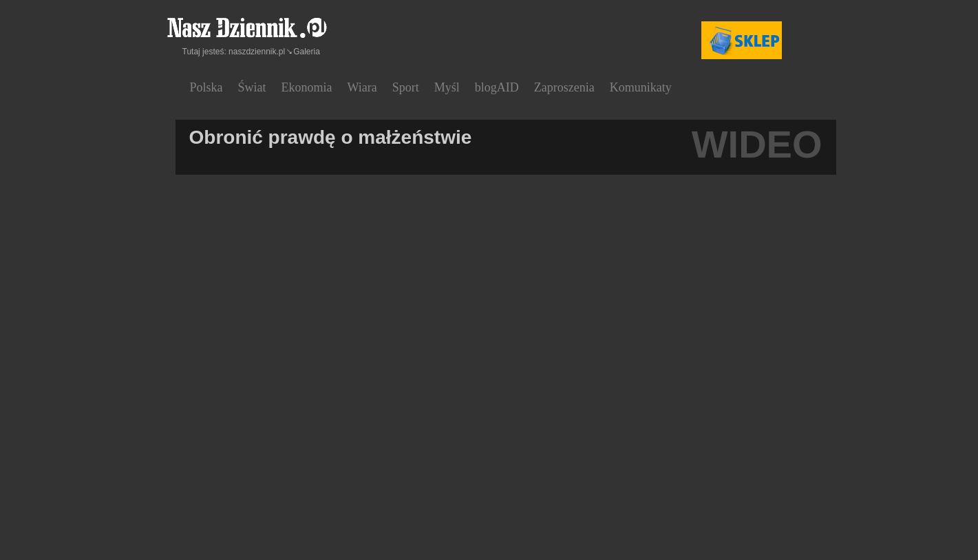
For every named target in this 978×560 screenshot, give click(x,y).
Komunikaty (641, 87)
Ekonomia (307, 87)
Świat (252, 87)
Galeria (307, 52)
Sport (406, 87)
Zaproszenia (564, 87)
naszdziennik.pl (257, 52)
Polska (206, 87)
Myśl (447, 87)
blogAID (497, 87)
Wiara (362, 87)
